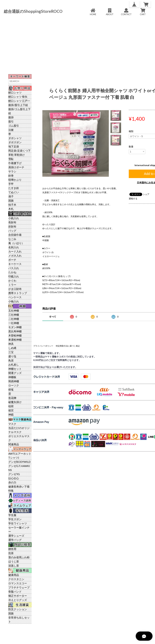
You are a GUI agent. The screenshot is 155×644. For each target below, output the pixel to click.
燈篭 (11, 389)
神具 (11, 344)
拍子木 (12, 205)
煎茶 (11, 553)
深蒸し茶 (14, 566)
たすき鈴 (14, 188)
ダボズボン (15, 142)
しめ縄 (12, 348)
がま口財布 (15, 289)
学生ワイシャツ (18, 523)
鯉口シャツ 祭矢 (18, 97)
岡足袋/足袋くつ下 (19, 151)
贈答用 (12, 549)
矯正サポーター (18, 596)
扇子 (11, 196)
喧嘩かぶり (15, 180)
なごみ (12, 239)
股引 (11, 121)
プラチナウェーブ (19, 587)
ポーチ (12, 260)
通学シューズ (16, 536)
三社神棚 (14, 315)
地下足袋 (14, 146)
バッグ (12, 231)
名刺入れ (14, 247)
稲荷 (11, 406)
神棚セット (15, 369)
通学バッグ (15, 540)
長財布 (12, 222)
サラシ (12, 171)
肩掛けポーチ (16, 167)
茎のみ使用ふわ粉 (19, 557)
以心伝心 (14, 478)
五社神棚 (14, 310)
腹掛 (11, 117)
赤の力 (12, 482)
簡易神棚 (14, 381)
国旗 (11, 200)
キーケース (15, 264)
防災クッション (18, 609)
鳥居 (11, 360)
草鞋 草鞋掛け (17, 155)
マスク (12, 424)
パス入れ (14, 268)
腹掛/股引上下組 (18, 105)
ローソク (14, 385)
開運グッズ (15, 373)
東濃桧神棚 (15, 340)
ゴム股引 (14, 126)
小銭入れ (14, 218)
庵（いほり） (16, 243)
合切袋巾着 (15, 235)
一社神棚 (14, 323)
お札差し (14, 365)
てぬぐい (14, 192)
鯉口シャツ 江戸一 (19, 101)
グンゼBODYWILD (19, 462)
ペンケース (15, 297)
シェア (146, 194)
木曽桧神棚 (15, 335)
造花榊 (12, 398)
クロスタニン (16, 579)
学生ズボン (15, 519)
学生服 (12, 515)
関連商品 (14, 444)
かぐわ (12, 280)
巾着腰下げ (15, 163)
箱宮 (11, 410)
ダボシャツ (15, 138)
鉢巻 (11, 175)
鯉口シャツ (15, 92)
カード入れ (15, 251)
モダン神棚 (15, 327)
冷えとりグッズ (18, 600)
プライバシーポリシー (43, 346)
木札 (11, 209)
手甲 (11, 184)
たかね (12, 272)
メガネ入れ (15, 256)
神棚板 (12, 377)
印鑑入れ (14, 276)
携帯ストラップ (18, 293)
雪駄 (11, 159)
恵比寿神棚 (15, 331)
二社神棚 (14, 319)
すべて (53, 317)
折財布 (12, 226)
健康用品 (14, 575)
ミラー (12, 285)
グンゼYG (14, 474)
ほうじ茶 (14, 561)
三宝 (11, 352)
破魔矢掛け (15, 402)
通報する (133, 199)
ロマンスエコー (18, 583)
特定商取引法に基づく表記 (68, 346)
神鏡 (11, 414)
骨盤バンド (15, 591)
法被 (11, 130)
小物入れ (14, 301)
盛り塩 (12, 356)
